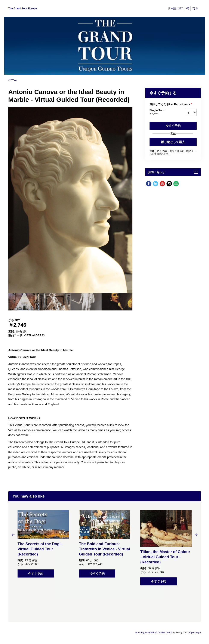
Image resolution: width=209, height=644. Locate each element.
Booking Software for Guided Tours (154, 632)
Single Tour (162, 112)
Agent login (195, 632)
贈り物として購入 (173, 142)
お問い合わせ (156, 172)
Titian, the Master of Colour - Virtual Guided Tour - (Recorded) (165, 557)
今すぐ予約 (173, 126)
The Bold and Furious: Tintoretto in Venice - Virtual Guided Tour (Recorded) (104, 549)
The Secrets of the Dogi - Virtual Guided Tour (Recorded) (40, 549)
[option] (24, 302)
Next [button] (196, 535)
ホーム (13, 80)
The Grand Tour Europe (23, 9)
